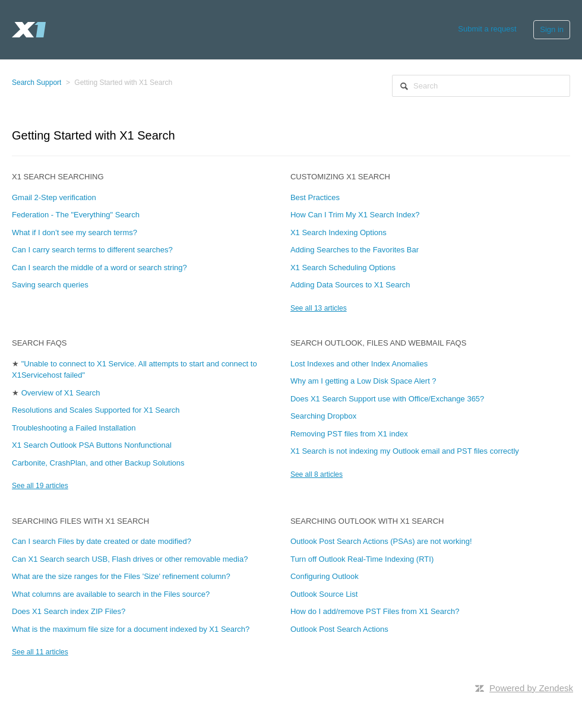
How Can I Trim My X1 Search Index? (355, 215)
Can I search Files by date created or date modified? (102, 541)
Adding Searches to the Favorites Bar (355, 250)
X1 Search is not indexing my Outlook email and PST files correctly (405, 451)
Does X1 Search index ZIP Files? (69, 611)
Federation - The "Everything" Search (76, 215)
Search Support (37, 83)
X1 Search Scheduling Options (343, 268)
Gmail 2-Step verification (54, 197)
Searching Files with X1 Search (80, 521)
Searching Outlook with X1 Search (367, 521)
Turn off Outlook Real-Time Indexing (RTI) (362, 559)
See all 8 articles (317, 474)
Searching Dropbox (323, 416)
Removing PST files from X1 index (349, 434)
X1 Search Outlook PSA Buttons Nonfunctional (92, 445)
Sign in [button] (552, 29)
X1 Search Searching (58, 177)
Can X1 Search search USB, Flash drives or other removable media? (130, 559)
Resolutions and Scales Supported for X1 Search (96, 410)
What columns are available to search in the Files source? (111, 594)
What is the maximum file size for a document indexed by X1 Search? (131, 629)
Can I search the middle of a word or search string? (99, 268)
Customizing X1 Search (340, 177)
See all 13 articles (319, 308)
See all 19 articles (40, 486)
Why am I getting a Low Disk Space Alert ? (363, 381)
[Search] (481, 86)
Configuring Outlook (325, 576)
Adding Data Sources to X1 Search (350, 285)
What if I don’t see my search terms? (75, 232)
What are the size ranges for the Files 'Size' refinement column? (121, 576)
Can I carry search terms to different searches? (92, 250)
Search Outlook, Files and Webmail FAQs (378, 343)
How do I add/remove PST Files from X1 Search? (375, 611)
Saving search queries (50, 285)
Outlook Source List (324, 594)
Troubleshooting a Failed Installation (74, 428)
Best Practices (315, 197)
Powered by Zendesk (531, 688)
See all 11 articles (40, 652)
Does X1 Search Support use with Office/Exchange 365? (387, 399)
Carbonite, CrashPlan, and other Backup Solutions (98, 463)
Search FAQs (39, 343)
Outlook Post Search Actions (339, 629)
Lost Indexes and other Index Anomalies (359, 364)
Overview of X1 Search (61, 393)
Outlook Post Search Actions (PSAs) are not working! (381, 541)
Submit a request (487, 29)
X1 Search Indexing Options (339, 232)
